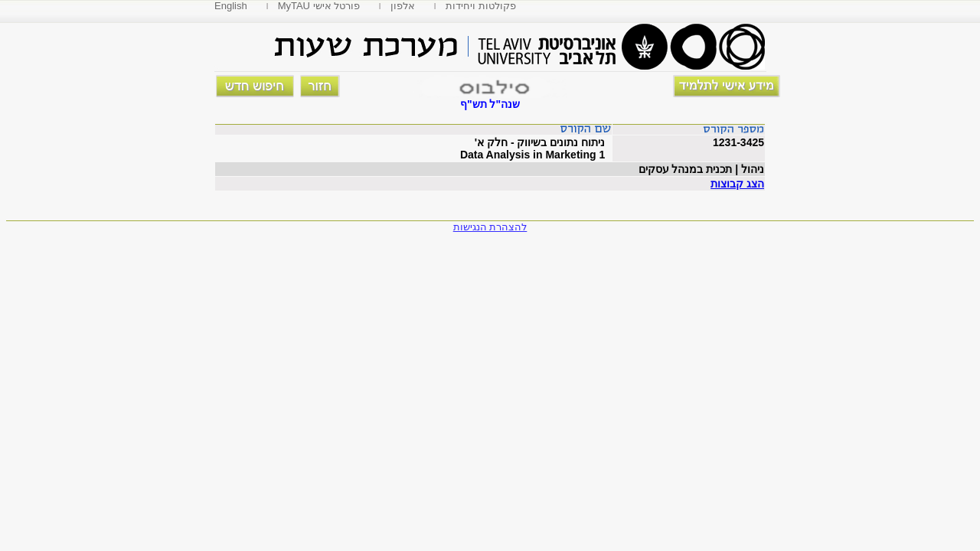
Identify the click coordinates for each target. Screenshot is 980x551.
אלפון (403, 6)
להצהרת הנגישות (490, 227)
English (231, 6)
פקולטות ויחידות (481, 6)
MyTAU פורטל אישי (319, 6)
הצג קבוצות (737, 184)
